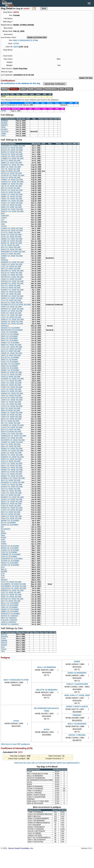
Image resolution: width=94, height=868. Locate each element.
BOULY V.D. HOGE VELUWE (12, 502)
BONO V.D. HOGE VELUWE (11, 453)
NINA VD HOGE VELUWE (11, 411)
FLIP (3, 574)
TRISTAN (5, 260)
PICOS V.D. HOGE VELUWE (12, 173)
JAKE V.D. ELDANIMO (9, 332)
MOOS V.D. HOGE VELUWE (12, 250)
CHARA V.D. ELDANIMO (10, 550)
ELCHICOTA (6, 529)
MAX (3, 531)
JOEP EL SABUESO (9, 622)
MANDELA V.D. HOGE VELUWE (13, 478)
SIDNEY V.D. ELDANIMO (10, 343)
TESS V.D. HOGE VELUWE (11, 396)
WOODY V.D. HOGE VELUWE (12, 324)
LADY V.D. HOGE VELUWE (11, 267)
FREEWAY (77, 715)
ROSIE (4, 538)
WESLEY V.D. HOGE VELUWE (12, 211)
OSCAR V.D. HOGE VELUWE (12, 154)
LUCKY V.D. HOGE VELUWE (12, 510)
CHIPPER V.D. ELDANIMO (11, 554)
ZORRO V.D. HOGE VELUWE (12, 256)
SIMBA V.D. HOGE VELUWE (12, 163)
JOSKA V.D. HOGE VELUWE (12, 264)
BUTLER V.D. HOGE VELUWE (12, 599)
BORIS (77, 662)
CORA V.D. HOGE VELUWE (11, 205)
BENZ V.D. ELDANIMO (10, 360)
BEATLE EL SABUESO (10, 616)
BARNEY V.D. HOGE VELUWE (12, 290)
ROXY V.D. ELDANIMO (10, 341)
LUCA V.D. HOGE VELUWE (11, 349)
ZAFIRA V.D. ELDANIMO (10, 565)
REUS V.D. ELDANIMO (10, 336)
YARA (3, 136)
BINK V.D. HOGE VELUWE (11, 167)
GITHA (47, 729)
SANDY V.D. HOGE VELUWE (12, 195)
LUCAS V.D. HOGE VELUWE (12, 427)
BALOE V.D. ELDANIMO (10, 358)
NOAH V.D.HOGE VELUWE (11, 432)
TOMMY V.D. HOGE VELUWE (12, 180)
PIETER (4, 222)
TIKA (3, 651)
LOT (3, 220)
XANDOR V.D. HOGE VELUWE (12, 379)
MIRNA (4, 533)
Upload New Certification (55, 84)
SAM (3, 224)
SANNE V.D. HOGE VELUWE (12, 275)
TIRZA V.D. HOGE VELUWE (11, 518)
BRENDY (5, 125)
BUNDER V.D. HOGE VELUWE (12, 262)
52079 (16, 47)
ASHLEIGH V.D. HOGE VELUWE (13, 146)
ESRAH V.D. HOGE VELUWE (12, 508)
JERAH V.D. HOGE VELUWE (12, 472)
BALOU (4, 634)
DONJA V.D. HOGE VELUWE (12, 311)
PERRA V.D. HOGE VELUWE (12, 468)
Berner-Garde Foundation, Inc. (21, 848)
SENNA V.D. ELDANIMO (10, 610)
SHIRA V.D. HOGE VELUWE (12, 516)
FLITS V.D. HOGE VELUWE (11, 582)
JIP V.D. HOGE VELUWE (10, 245)
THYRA (4, 226)
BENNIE (4, 571)
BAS (3, 567)
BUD (3, 214)
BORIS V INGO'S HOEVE (77, 707)
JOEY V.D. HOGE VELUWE (11, 402)
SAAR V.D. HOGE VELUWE (11, 237)
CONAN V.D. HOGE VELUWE (12, 228)
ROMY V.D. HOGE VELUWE (11, 207)
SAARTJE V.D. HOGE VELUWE (13, 175)
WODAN (4, 580)
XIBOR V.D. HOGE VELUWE (12, 353)
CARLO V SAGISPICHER (77, 684)
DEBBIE (4, 641)
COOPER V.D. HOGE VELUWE (12, 425)
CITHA (16, 43)
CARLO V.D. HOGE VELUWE (12, 203)
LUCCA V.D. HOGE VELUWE (12, 406)
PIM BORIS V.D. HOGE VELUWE (13, 252)
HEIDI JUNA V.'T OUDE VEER (77, 695)
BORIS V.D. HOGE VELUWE (12, 152)
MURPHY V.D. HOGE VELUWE (12, 497)
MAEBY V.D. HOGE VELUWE (12, 476)
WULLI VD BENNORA (47, 667)
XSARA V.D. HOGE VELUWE (12, 499)
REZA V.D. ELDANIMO (9, 339)
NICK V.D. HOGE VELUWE (11, 294)
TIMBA (4, 134)
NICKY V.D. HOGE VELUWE (12, 466)
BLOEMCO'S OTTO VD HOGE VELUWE (16, 305)
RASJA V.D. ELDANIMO (10, 334)
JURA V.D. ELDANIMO (9, 607)
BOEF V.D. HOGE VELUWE (11, 597)
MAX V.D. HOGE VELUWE (11, 161)
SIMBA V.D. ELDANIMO (10, 612)
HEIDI (3, 127)
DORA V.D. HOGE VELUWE (11, 459)
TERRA (4, 544)
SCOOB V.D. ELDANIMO (10, 561)
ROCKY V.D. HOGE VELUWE (12, 190)
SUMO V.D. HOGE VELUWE (11, 415)
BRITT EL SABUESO (9, 618)
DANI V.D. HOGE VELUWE (11, 506)
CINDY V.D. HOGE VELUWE (12, 307)
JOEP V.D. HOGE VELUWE (11, 491)
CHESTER (5, 216)
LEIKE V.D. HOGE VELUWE (11, 279)
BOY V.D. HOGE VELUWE (11, 423)
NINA (3, 535)
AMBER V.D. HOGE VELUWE (12, 184)
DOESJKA (5, 326)
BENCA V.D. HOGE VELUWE (12, 438)
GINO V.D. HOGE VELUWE (11, 292)
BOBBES (5, 121)
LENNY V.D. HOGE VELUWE (12, 387)
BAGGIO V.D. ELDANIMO (11, 328)
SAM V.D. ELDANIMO (9, 557)
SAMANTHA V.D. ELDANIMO (12, 559)
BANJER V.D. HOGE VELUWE (12, 165)
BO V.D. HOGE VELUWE (10, 421)
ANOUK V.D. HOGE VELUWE (12, 156)
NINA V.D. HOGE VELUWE (11, 447)
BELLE (4, 569)
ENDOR (4, 645)
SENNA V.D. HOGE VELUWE (12, 239)
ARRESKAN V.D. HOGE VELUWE (14, 436)
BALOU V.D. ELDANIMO (10, 546)
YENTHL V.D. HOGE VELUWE (12, 451)
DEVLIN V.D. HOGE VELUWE (12, 231)
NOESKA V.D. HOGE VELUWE (12, 281)
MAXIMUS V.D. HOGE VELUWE (13, 483)
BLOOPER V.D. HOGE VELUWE (13, 440)
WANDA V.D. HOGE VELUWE (12, 322)
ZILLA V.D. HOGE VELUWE (11, 381)
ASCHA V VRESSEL (77, 735)
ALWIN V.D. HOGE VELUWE (12, 241)
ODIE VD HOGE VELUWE (11, 171)
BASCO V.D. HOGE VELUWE (12, 150)
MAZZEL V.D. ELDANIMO (11, 364)
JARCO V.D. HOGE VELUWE (12, 400)
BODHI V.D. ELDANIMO (10, 548)
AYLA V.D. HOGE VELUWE (11, 300)
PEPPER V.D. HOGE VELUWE (12, 296)
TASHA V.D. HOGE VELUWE (12, 485)
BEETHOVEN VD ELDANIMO (12, 330)
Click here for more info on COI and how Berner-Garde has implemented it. (47, 763)
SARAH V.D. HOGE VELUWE (12, 434)
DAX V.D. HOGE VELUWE (11, 489)
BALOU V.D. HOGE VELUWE (12, 148)
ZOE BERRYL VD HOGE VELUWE (14, 586)
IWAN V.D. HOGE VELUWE (11, 385)
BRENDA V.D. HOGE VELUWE (12, 590)
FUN (3, 576)
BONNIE (4, 123)
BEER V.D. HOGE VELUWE (11, 345)
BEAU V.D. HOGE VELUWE (11, 419)
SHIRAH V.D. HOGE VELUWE (12, 394)
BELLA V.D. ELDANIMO (10, 603)
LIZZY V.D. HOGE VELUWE (11, 317)
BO (2, 527)
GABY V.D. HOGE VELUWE (11, 383)
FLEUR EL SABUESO (9, 620)
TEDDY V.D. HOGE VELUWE (12, 199)
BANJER (4, 637)
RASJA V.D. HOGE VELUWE (12, 273)
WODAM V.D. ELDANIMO (11, 614)
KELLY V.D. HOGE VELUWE (12, 315)
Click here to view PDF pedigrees (15, 744)
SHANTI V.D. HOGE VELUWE (12, 209)
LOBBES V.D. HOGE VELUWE (12, 159)
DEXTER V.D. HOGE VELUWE (12, 277)
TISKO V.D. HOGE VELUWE (12, 417)
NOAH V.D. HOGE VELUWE (11, 391)
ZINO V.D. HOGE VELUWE (11, 355)
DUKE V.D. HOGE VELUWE (11, 313)
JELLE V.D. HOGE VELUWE (12, 186)
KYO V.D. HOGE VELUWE (11, 233)
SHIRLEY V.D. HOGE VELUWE (12, 319)
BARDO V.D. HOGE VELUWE (12, 470)
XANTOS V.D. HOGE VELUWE (12, 182)
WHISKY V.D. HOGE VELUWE (12, 201)
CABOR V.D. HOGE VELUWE (12, 442)
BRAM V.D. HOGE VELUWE (11, 504)
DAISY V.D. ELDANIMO (10, 362)
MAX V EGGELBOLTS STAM (26, 40)
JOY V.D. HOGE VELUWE (11, 169)
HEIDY (4, 258)
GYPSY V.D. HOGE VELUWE (12, 463)
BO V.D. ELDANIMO (9, 523)
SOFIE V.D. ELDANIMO (10, 525)
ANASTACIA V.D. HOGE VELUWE (14, 588)
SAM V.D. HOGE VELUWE (11, 178)
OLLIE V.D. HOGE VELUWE (11, 375)
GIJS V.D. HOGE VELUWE (11, 461)
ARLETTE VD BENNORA (47, 690)
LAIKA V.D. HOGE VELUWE (11, 493)
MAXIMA (4, 129)
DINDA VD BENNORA (77, 673)
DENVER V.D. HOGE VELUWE (12, 309)
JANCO (4, 218)
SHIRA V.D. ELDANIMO (10, 368)
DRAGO (4, 643)
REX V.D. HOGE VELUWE (11, 188)
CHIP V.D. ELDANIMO (9, 552)
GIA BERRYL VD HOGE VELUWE (13, 584)
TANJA (4, 649)
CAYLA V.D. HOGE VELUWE (12, 347)
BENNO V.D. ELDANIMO (10, 521)
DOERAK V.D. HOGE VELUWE (12, 457)
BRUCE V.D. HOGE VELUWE (12, 455)
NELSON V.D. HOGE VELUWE (12, 271)
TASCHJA (5, 132)
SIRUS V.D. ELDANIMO (10, 563)
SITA (3, 578)
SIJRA (4, 542)
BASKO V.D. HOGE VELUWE (12, 487)
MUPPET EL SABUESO (10, 624)
